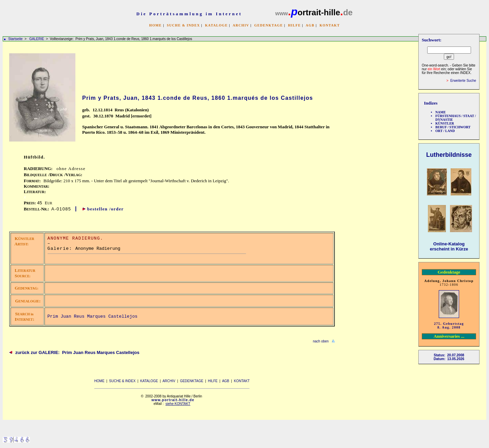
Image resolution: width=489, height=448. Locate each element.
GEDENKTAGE (269, 25)
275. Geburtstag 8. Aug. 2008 (449, 325)
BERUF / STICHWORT (453, 127)
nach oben (321, 341)
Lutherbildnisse (449, 155)
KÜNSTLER (445, 123)
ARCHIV (241, 25)
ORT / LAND (445, 131)
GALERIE (37, 39)
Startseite (15, 39)
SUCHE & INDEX (183, 25)
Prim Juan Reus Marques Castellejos (93, 316)
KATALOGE (216, 25)
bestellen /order (106, 209)
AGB (310, 25)
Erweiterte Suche (463, 81)
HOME (155, 25)
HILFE (294, 25)
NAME (441, 112)
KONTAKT (330, 25)
